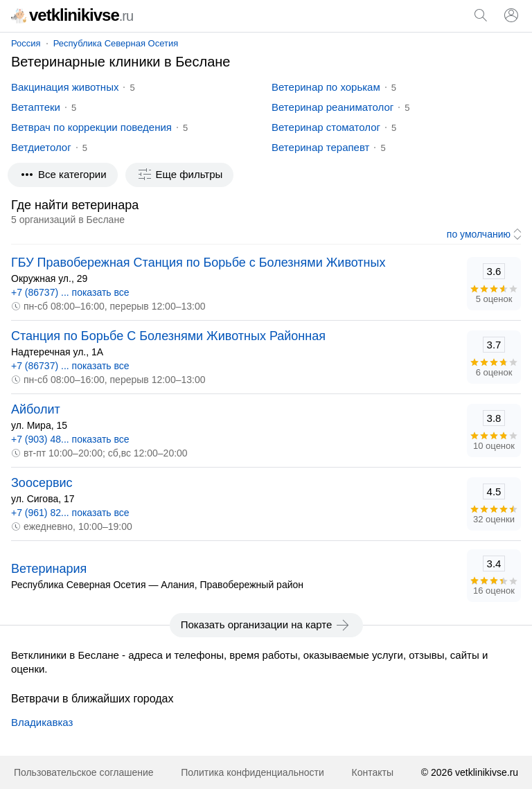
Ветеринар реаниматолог (332, 107)
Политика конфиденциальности (252, 772)
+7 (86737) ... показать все (70, 292)
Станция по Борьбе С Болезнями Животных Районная (168, 336)
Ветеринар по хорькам (326, 87)
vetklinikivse (72, 15)
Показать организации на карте (266, 625)
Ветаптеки (36, 107)
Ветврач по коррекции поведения (91, 127)
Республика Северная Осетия (116, 43)
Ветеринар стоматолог (326, 127)
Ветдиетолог (41, 147)
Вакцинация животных (65, 87)
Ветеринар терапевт (320, 147)
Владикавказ (42, 722)
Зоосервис (42, 483)
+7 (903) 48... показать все (70, 439)
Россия (26, 43)
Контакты (373, 772)
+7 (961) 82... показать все (70, 513)
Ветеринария (49, 569)
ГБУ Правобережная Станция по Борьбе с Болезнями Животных (198, 263)
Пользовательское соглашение (84, 772)
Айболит (36, 409)
